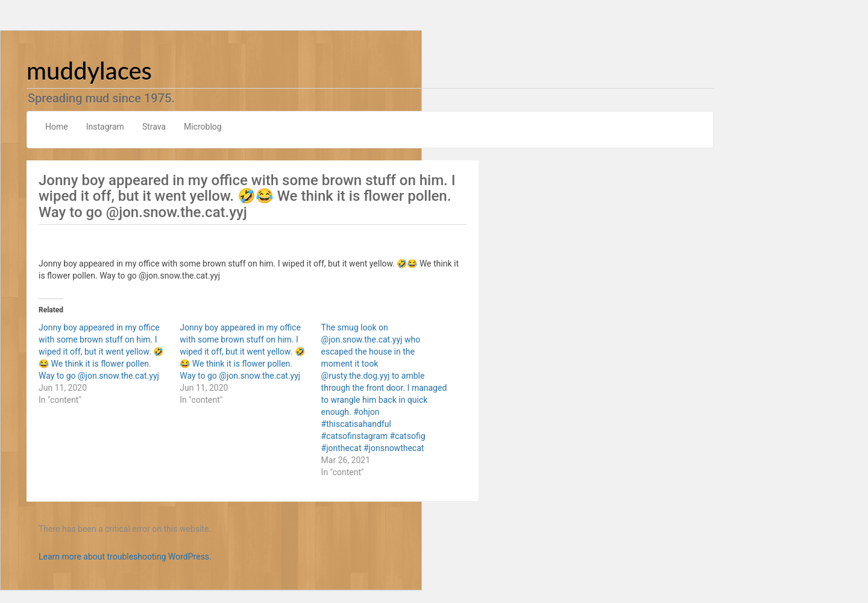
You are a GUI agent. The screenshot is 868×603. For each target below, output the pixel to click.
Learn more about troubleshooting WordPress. (125, 557)
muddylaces (89, 71)
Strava (154, 127)
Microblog (203, 127)
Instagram (105, 127)
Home (57, 127)
